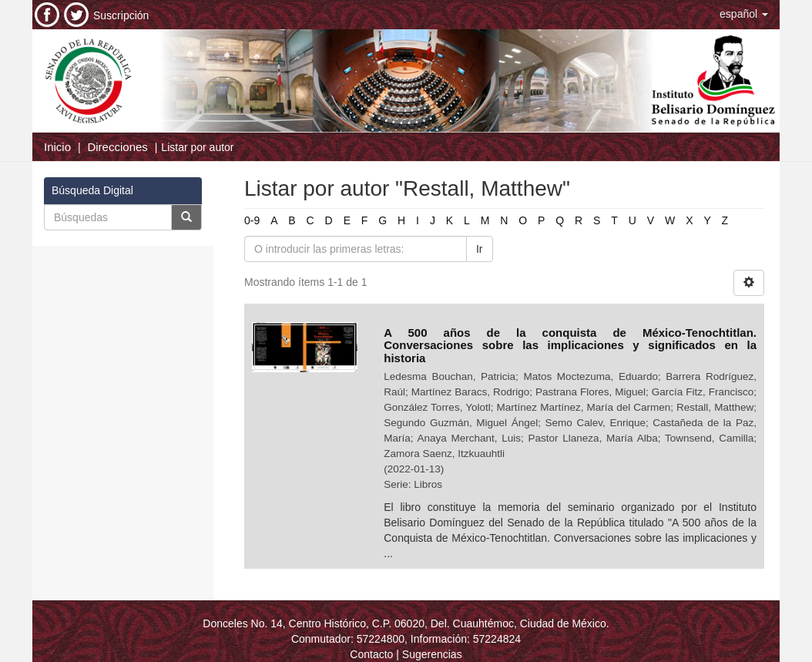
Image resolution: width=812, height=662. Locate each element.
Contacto (371, 654)
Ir (480, 249)
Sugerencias (432, 654)
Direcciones (117, 147)
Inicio (57, 147)
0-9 (252, 220)
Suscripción (121, 15)
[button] (744, 14)
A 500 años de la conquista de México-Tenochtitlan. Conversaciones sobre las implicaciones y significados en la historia (570, 345)
